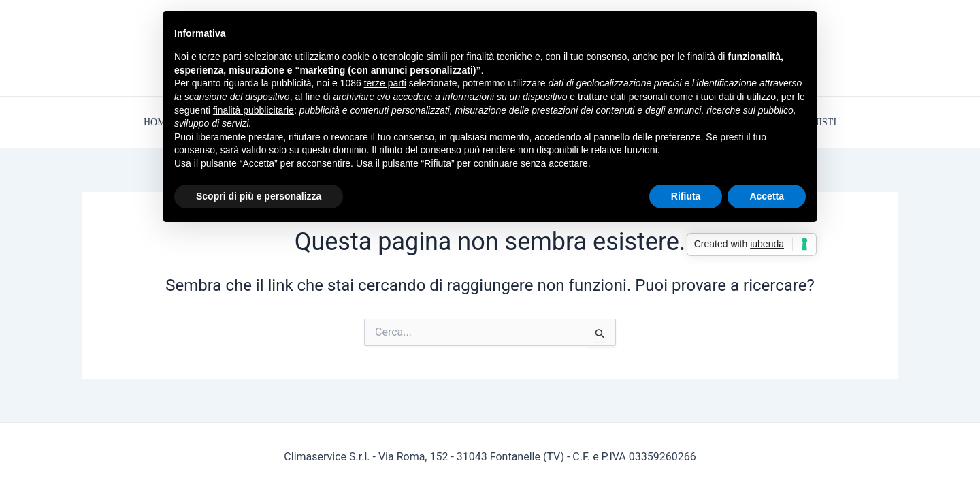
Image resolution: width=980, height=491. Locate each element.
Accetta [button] (767, 196)
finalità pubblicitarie (254, 110)
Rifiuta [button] (686, 196)
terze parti (385, 83)
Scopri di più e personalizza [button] (259, 196)
